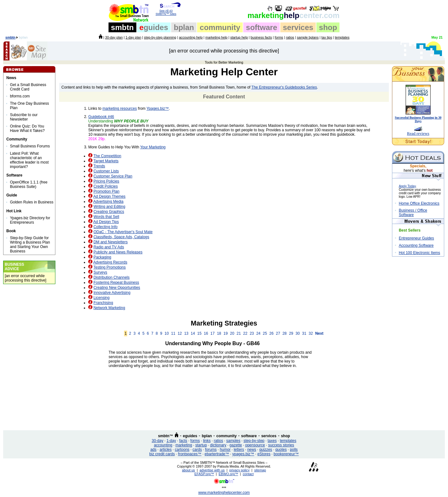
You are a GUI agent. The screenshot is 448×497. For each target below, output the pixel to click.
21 (239, 333)
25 (265, 333)
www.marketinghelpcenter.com (224, 493)
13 (186, 333)
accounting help (191, 37)
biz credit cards (162, 454)
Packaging (102, 257)
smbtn (122, 27)
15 (199, 333)
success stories (281, 445)
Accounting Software (416, 245)
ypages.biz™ (243, 454)
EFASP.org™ (204, 474)
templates (342, 37)
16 (206, 333)
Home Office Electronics (419, 203)
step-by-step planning (160, 37)
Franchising (103, 303)
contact (248, 474)
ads (153, 450)
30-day (157, 441)
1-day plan (134, 37)
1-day (171, 441)
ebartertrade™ (217, 454)
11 (173, 333)
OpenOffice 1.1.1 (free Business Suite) (29, 184)
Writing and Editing (109, 207)
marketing (184, 445)
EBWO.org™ (228, 474)
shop (328, 27)
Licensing (101, 298)
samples (233, 441)
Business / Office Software (413, 213)
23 (252, 333)
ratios (290, 37)
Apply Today (407, 186)
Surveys (100, 272)
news (252, 450)
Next (319, 333)
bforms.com (20, 96)
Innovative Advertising (112, 293)
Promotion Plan (106, 191)
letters (239, 450)
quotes (281, 450)
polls (294, 450)
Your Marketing (153, 147)
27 (278, 333)
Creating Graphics (109, 212)
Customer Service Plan (113, 176)
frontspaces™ (190, 454)
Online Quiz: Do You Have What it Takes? (27, 128)
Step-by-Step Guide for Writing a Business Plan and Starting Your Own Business (30, 245)
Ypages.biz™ (158, 109)
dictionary (218, 445)
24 (258, 333)
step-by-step (254, 441)
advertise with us (212, 470)
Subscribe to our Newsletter (24, 117)
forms (279, 37)
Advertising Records (110, 262)
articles (166, 450)
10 (167, 333)
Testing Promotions (109, 267)
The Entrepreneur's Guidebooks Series (284, 87)
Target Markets (106, 161)
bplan (184, 27)
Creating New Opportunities (117, 288)
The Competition (107, 156)
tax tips (327, 37)
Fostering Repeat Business (116, 283)
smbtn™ (165, 436)
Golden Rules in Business (31, 202)
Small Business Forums (30, 146)
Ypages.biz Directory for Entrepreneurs (30, 220)
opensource (255, 445)
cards (197, 450)
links (207, 441)
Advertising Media (108, 202)
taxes (272, 441)
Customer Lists (106, 171)
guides (154, 27)
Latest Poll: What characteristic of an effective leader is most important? (29, 160)
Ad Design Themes (109, 196)
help (293, 15)
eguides (190, 436)
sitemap (260, 470)
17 (212, 333)
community (220, 27)
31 (304, 333)
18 (219, 333)
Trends (99, 166)
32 (311, 333)
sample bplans (308, 37)
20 (232, 333)
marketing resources (120, 109)
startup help (239, 37)
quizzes (266, 450)
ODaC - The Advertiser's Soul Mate (123, 232)
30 (298, 333)
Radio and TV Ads (109, 247)
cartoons (182, 450)
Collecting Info (105, 227)
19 (225, 333)
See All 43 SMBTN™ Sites (166, 11)
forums (211, 450)
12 (180, 333)
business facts (261, 37)
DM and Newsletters (110, 242)
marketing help (216, 37)
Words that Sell (106, 217)
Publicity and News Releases (118, 252)
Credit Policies (106, 186)
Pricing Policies (106, 181)
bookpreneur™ (286, 454)
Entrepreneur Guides (416, 238)
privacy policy (240, 470)
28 (285, 333)
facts (183, 441)
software (261, 27)
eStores (264, 454)
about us (188, 470)
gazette (236, 445)
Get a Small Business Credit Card (28, 87)
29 (291, 333)
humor (225, 450)
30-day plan (114, 37)
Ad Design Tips (106, 222)
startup (201, 445)
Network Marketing (109, 308)
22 (245, 333)
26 (271, 333)
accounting (163, 445)
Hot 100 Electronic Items (419, 253)
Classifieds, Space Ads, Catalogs (121, 237)
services (298, 27)
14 (193, 333)
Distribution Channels (111, 277)
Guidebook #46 (101, 117)
